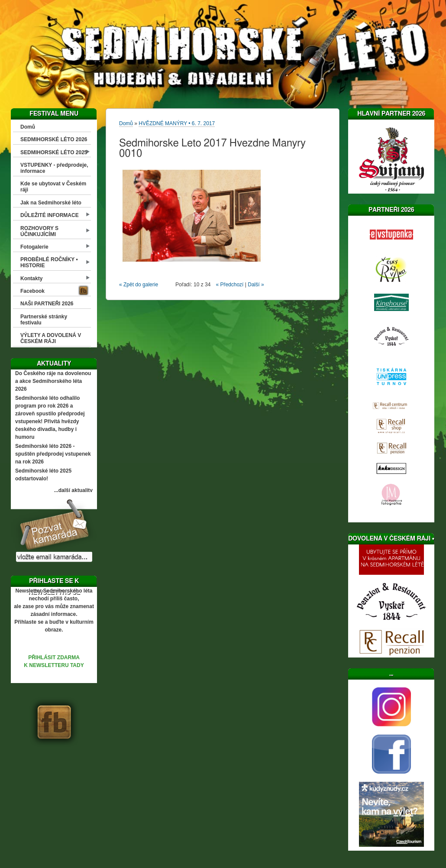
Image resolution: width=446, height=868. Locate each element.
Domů (28, 127)
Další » (256, 285)
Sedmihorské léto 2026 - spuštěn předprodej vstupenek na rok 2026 (53, 454)
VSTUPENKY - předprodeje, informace (54, 168)
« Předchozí (229, 285)
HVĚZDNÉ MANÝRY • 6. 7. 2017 (177, 123)
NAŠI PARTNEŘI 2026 (47, 304)
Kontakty (31, 279)
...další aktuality (73, 490)
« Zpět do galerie (139, 285)
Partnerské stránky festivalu (44, 320)
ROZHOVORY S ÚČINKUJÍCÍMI (39, 231)
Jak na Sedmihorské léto (51, 203)
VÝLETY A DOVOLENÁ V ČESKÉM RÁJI (51, 338)
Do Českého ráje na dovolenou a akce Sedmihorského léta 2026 (53, 381)
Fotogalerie (34, 247)
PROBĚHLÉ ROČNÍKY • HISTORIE (49, 262)
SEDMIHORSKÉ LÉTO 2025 (54, 152)
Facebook (32, 291)
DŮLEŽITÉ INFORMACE (50, 215)
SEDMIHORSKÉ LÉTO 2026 (54, 139)
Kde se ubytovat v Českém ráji (53, 187)
